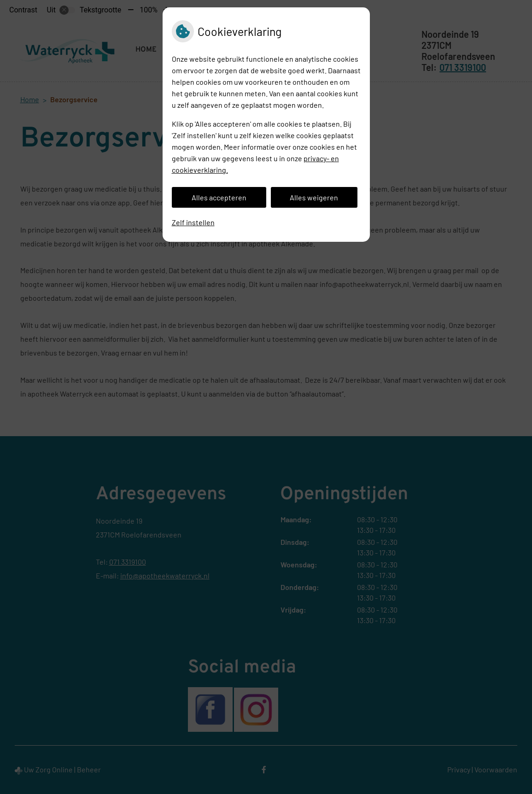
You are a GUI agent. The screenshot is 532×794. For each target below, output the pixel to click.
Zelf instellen (193, 222)
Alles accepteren (219, 197)
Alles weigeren (314, 197)
